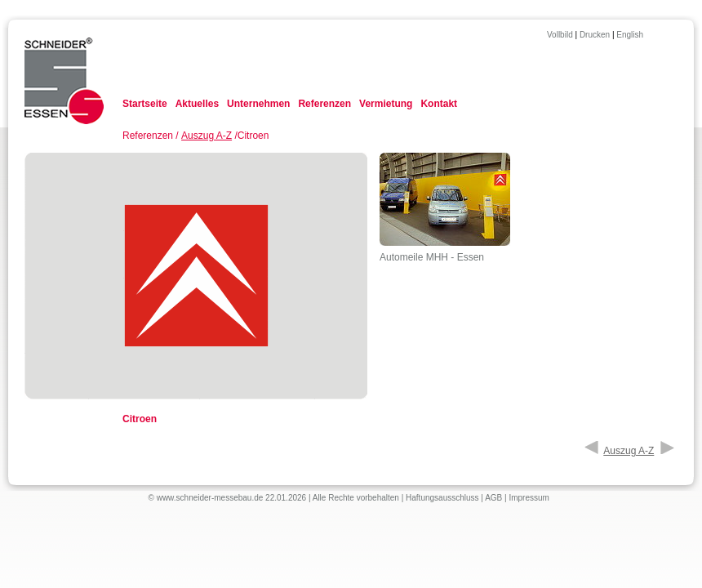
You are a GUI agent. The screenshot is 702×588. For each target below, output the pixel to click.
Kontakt (439, 104)
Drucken (595, 35)
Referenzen (324, 104)
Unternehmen (258, 104)
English (630, 35)
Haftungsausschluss (442, 498)
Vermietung (386, 104)
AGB (493, 498)
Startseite (145, 104)
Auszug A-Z (207, 136)
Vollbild (560, 35)
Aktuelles (197, 104)
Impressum (529, 498)
